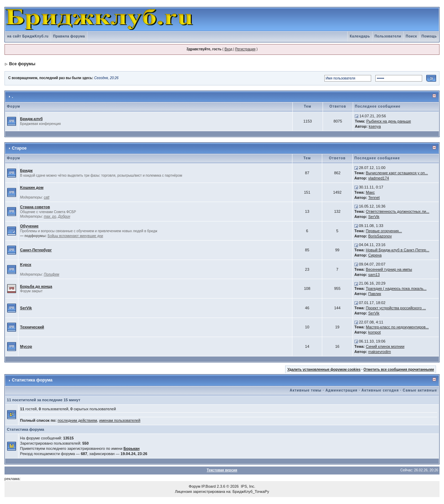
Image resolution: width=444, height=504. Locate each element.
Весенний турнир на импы (389, 269)
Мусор (26, 346)
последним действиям (77, 420)
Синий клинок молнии (385, 346)
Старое (19, 148)
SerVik (374, 217)
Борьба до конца (36, 286)
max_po (50, 216)
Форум (194, 486)
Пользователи (388, 36)
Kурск (26, 264)
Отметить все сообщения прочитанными (399, 369)
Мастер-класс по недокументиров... (397, 327)
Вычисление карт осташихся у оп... (397, 173)
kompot (375, 332)
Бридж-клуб (31, 119)
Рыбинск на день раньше (389, 121)
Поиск (412, 36)
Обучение (29, 226)
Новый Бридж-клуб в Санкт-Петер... (398, 250)
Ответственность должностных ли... (398, 211)
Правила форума (69, 36)
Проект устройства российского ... (396, 308)
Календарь (360, 36)
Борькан (131, 448)
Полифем (52, 274)
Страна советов (35, 207)
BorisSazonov (380, 236)
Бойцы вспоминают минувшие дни (75, 236)
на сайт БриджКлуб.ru (28, 36)
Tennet (374, 198)
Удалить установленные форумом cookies (324, 369)
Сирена (375, 255)
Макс (370, 192)
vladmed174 (379, 178)
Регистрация (245, 49)
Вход (228, 49)
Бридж (26, 170)
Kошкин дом (32, 187)
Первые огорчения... (384, 231)
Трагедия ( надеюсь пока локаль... (396, 288)
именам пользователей (120, 420)
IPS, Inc (247, 486)
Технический (32, 327)
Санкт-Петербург (36, 250)
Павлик (375, 294)
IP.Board (209, 486)
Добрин (64, 216)
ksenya (375, 126)
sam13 (374, 275)
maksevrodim (380, 352)
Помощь (429, 36)
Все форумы (22, 64)
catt (46, 197)
